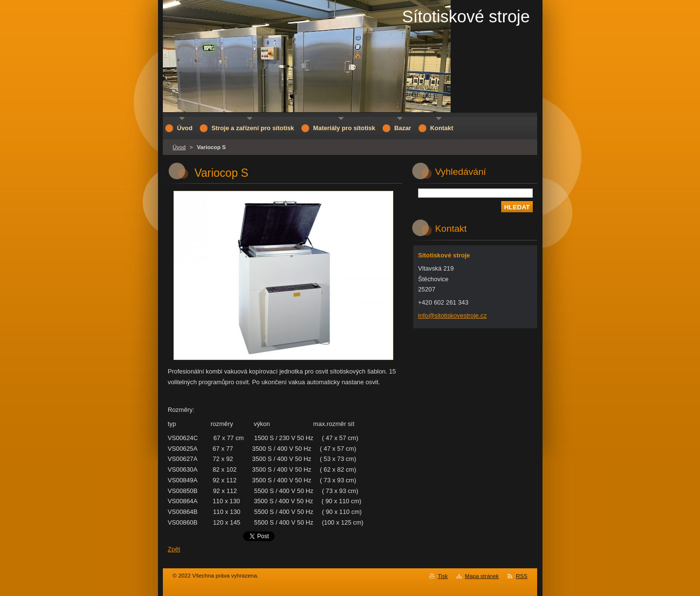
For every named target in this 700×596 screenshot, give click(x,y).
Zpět (174, 549)
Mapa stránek (482, 576)
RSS (522, 576)
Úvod (179, 147)
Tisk (443, 576)
